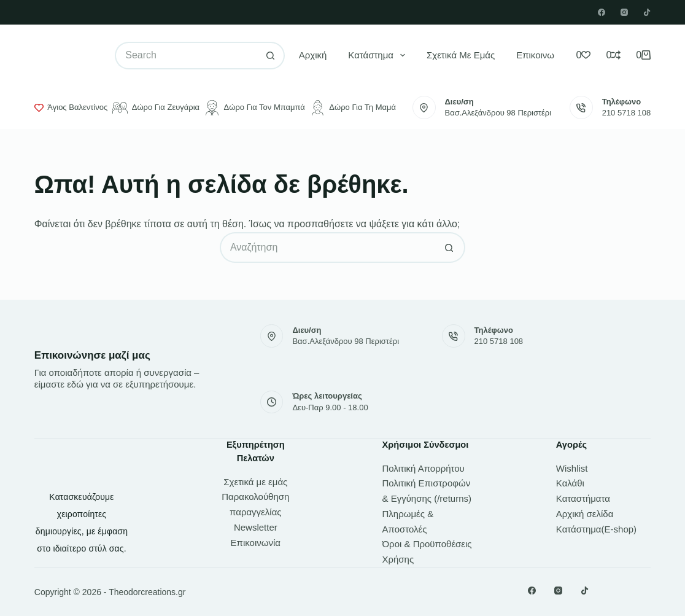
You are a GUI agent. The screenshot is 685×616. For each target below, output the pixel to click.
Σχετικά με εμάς (461, 55)
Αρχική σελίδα (585, 514)
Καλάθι (570, 483)
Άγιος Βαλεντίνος (71, 107)
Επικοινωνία (541, 55)
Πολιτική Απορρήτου (423, 468)
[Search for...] (186, 56)
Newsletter (256, 527)
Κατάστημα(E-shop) (596, 529)
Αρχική (313, 55)
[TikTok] (647, 12)
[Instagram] (624, 12)
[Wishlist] (583, 55)
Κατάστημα (379, 55)
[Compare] (613, 55)
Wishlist (572, 468)
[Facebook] (602, 12)
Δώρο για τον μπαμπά (255, 108)
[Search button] (271, 56)
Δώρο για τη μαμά (353, 108)
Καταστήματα (583, 498)
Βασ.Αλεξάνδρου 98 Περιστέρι (498, 113)
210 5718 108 (627, 113)
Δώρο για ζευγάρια (156, 108)
